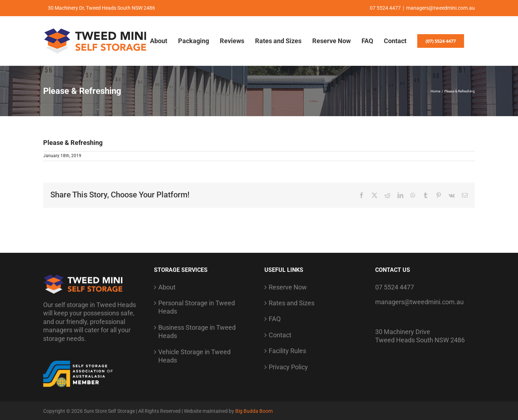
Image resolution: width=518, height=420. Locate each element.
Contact (280, 335)
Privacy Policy (288, 367)
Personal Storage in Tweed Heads (197, 307)
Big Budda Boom (254, 411)
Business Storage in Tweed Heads (197, 332)
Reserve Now (288, 287)
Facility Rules (287, 351)
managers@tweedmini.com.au (440, 8)
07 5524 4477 (395, 287)
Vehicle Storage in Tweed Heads (194, 356)
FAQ (275, 319)
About (167, 287)
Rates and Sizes (292, 303)
